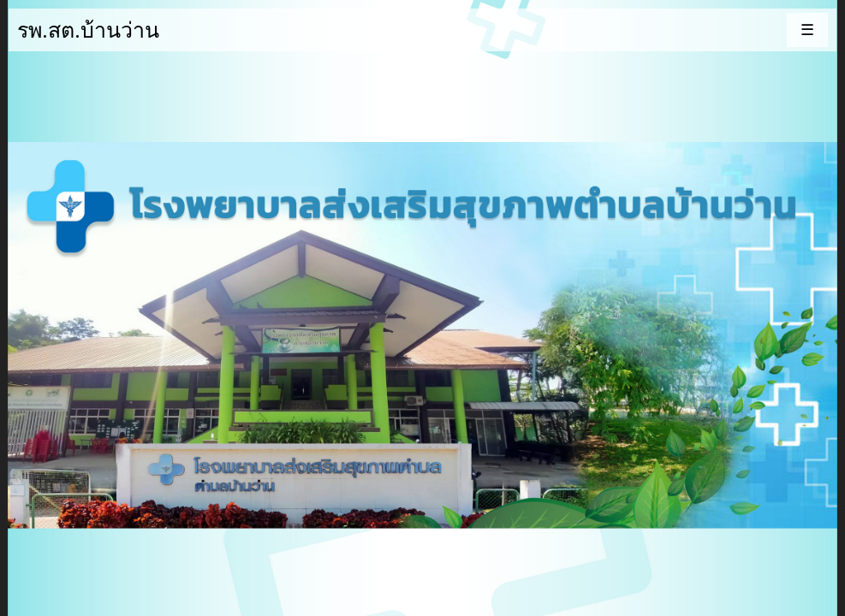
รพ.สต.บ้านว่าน (88, 29)
